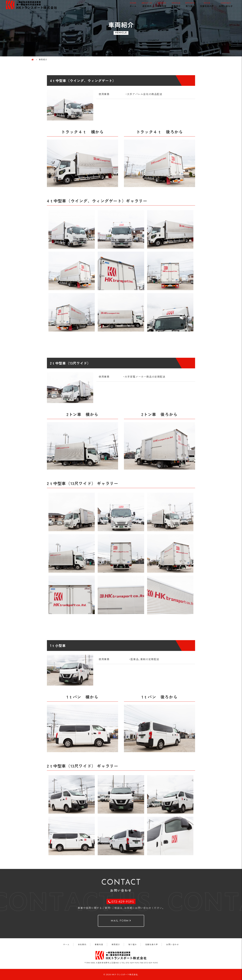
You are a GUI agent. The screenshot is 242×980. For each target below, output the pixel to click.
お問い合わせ (226, 5)
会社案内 (147, 5)
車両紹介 (176, 5)
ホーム (133, 5)
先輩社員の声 (207, 5)
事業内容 (162, 5)
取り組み (190, 5)
